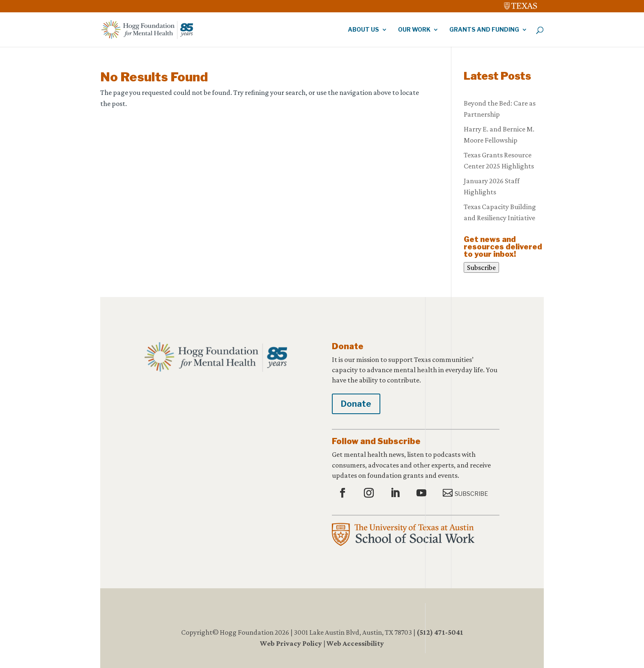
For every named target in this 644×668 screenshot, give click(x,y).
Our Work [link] (414, 30)
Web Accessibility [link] (355, 643)
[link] (521, 4)
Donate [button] (356, 404)
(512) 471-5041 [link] (440, 632)
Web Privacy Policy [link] (291, 643)
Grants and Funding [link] (484, 30)
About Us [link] (363, 30)
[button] (344, 493)
